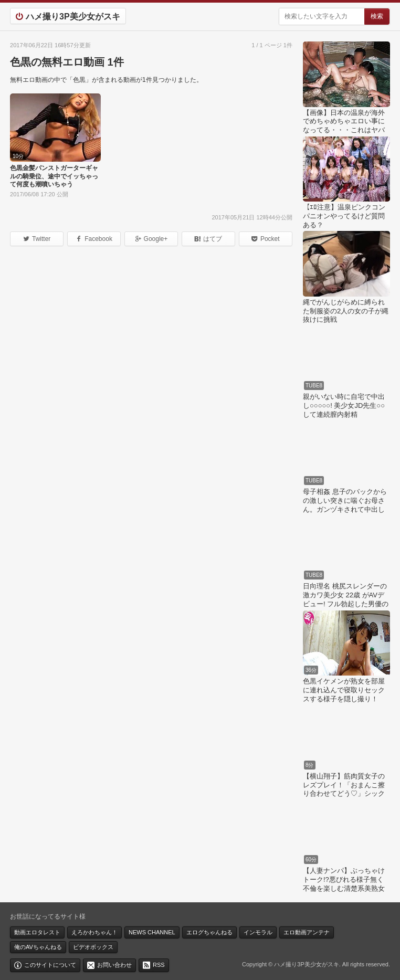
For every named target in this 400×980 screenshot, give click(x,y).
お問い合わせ (114, 965)
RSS (159, 965)
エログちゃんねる (209, 932)
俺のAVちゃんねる (38, 947)
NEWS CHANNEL (152, 932)
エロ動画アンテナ (307, 932)
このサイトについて (50, 965)
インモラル (258, 932)
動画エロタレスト (37, 932)
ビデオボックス (93, 947)
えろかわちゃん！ (94, 932)
